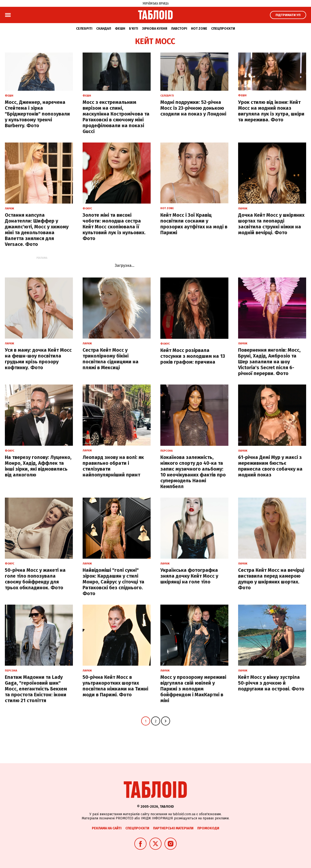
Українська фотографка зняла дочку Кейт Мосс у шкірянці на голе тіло (189, 576)
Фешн (120, 29)
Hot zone (199, 29)
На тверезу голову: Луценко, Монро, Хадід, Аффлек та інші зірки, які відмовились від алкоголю (38, 466)
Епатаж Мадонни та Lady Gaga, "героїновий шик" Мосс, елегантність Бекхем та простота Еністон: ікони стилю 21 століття (36, 689)
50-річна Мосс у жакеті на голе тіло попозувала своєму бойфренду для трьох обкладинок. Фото (35, 579)
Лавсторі (179, 29)
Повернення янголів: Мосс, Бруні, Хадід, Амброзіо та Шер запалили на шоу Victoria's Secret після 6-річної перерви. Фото (269, 362)
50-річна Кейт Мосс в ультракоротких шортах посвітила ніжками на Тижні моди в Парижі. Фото (115, 686)
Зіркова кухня (155, 29)
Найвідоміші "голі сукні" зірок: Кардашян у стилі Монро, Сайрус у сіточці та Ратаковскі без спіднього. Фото (113, 582)
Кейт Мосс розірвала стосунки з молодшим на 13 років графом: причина (193, 356)
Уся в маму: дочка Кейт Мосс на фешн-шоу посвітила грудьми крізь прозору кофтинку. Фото (38, 359)
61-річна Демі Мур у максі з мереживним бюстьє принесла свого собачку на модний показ (270, 466)
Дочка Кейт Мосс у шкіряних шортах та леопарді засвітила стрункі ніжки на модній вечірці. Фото (271, 224)
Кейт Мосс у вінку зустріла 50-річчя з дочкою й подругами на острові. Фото (271, 683)
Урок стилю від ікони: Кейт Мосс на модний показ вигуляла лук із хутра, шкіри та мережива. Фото (271, 111)
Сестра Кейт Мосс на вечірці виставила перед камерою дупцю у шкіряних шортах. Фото (271, 579)
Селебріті (84, 29)
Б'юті (134, 29)
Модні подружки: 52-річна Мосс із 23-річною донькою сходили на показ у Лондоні (193, 108)
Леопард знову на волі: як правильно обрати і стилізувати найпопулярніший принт (113, 466)
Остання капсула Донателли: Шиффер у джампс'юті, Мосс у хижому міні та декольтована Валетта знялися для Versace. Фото (37, 230)
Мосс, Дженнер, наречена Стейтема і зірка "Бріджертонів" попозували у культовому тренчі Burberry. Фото (37, 114)
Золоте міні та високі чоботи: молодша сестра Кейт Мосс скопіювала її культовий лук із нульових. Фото (114, 227)
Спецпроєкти (223, 29)
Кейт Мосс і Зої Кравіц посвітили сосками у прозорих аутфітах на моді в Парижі (194, 224)
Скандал (104, 29)
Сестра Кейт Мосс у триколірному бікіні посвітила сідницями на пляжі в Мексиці (111, 359)
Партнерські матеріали (173, 828)
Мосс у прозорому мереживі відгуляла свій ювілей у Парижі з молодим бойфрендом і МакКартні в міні (193, 689)
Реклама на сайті (107, 828)
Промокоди (208, 828)
